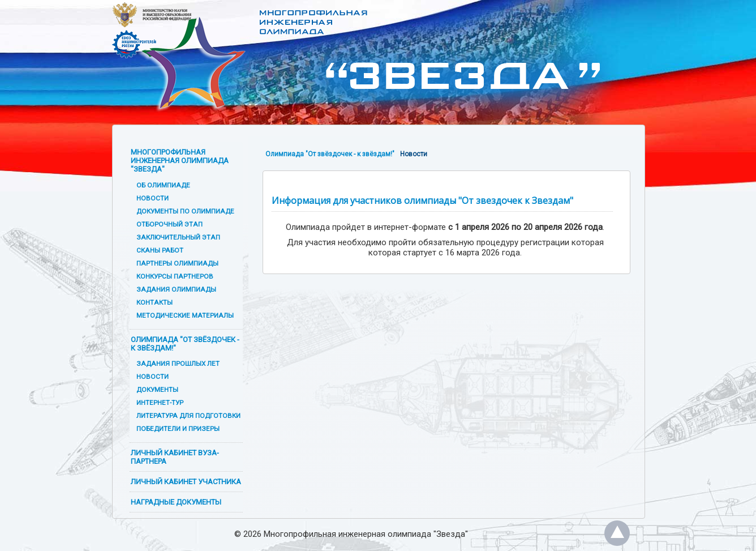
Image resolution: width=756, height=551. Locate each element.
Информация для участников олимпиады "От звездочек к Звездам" (422, 200)
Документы (157, 390)
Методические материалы (185, 315)
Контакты (154, 302)
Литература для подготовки (188, 416)
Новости (153, 198)
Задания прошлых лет (178, 364)
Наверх (617, 533)
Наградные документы (176, 502)
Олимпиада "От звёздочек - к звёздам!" (185, 344)
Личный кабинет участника (186, 482)
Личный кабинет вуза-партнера (175, 457)
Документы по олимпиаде (185, 211)
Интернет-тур (160, 403)
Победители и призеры (178, 429)
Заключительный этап (178, 237)
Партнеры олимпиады (177, 263)
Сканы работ (160, 250)
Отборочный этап (169, 224)
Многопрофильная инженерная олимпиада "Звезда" (180, 161)
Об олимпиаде (163, 185)
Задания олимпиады (176, 289)
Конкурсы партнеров (175, 276)
